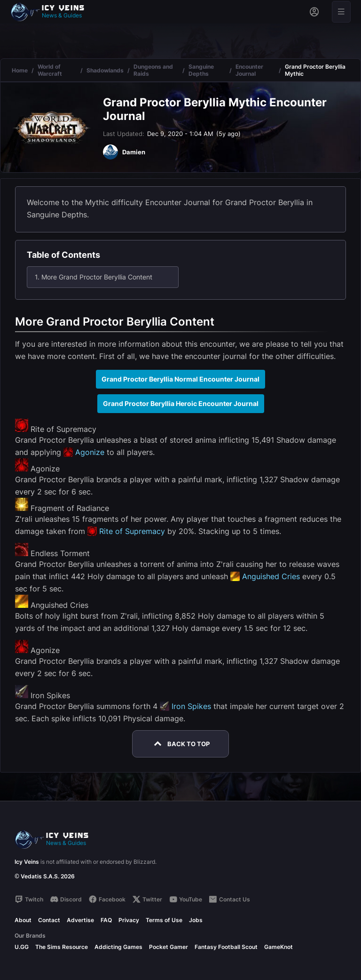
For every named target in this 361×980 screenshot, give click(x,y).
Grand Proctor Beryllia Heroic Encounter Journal (181, 403)
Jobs (196, 920)
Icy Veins (27, 862)
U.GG (22, 947)
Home (20, 70)
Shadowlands (105, 70)
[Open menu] (341, 12)
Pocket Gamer (169, 947)
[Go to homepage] (52, 12)
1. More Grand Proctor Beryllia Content (94, 277)
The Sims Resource (62, 947)
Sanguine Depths (201, 70)
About (23, 920)
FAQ (106, 920)
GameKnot (279, 947)
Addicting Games (118, 947)
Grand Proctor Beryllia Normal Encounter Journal (180, 379)
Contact (49, 920)
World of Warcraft (50, 70)
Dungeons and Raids (153, 70)
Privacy (129, 920)
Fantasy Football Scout (226, 947)
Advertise (80, 920)
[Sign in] (314, 12)
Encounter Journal (249, 70)
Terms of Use (164, 920)
